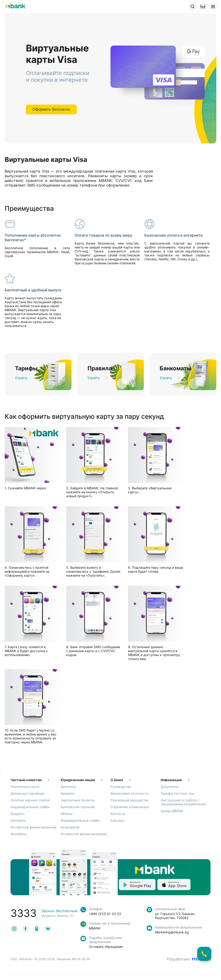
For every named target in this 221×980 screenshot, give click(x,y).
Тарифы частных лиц (178, 793)
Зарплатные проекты (78, 800)
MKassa (67, 814)
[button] (203, 7)
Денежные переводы (28, 793)
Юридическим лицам (82, 780)
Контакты (118, 814)
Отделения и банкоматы (130, 807)
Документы (170, 787)
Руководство (121, 787)
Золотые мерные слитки (30, 800)
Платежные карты (25, 787)
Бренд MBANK (172, 811)
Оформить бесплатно (51, 109)
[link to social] (14, 929)
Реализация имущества (129, 800)
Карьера (117, 820)
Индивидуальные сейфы (30, 807)
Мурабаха (19, 834)
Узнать (25, 378)
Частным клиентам (30, 780)
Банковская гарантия (78, 807)
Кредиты (17, 814)
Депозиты (18, 820)
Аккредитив (70, 827)
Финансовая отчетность (129, 793)
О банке (121, 780)
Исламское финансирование (33, 827)
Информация (175, 780)
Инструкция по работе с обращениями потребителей (183, 802)
